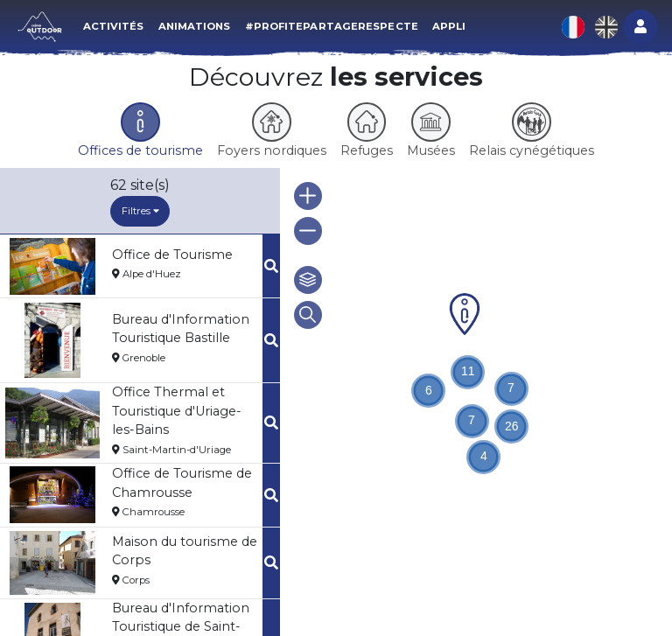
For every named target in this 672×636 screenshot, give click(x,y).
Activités (114, 26)
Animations (195, 26)
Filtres (140, 211)
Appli (449, 26)
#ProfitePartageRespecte (332, 26)
